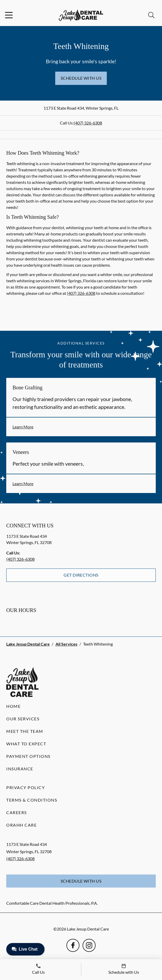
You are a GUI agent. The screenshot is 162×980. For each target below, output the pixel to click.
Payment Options (28, 756)
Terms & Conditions (32, 800)
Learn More (23, 427)
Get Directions (81, 575)
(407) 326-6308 (88, 123)
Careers (17, 812)
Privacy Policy (26, 787)
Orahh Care (21, 825)
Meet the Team (25, 731)
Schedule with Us (81, 78)
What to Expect (26, 744)
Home (13, 706)
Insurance (20, 769)
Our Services (23, 719)
